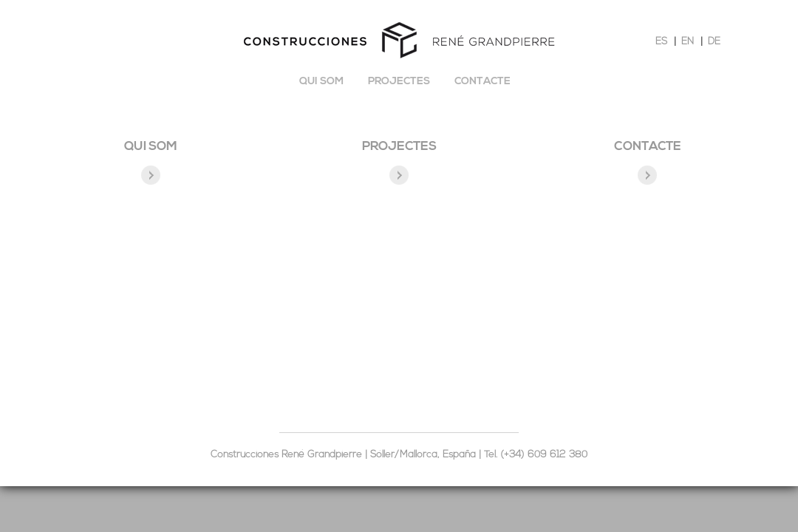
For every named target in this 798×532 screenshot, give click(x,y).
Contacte (482, 82)
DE (714, 42)
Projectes (399, 82)
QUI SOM (151, 147)
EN (688, 42)
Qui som (321, 82)
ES (661, 42)
